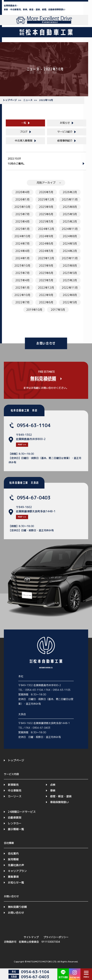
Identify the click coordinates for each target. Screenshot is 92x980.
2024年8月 (70, 236)
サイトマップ (31, 937)
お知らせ (65, 123)
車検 (53, 790)
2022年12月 (46, 288)
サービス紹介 (65, 132)
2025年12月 (46, 199)
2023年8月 (70, 266)
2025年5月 (70, 214)
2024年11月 (70, 229)
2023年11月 (70, 258)
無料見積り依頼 (17, 907)
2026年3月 (46, 192)
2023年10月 (22, 266)
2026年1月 (22, 199)
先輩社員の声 (16, 865)
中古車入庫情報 (24, 141)
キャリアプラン (17, 871)
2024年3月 (46, 251)
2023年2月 (70, 280)
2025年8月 (70, 207)
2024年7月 (22, 244)
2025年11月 (70, 199)
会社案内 (13, 853)
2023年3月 (46, 280)
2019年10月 (34, 310)
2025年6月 (46, 214)
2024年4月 (22, 251)
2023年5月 (70, 273)
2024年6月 (46, 244)
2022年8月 (70, 295)
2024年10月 (22, 236)
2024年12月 (46, 229)
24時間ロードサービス (22, 812)
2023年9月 (46, 266)
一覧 (24, 123)
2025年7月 (22, 214)
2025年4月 (22, 221)
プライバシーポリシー (56, 937)
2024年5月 (70, 244)
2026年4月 (22, 192)
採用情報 (13, 859)
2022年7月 (22, 302)
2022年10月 (46, 100)
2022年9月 (46, 295)
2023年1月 (22, 288)
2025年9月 (46, 207)
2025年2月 (70, 221)
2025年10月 (22, 207)
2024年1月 (22, 258)
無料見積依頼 (43, 379)
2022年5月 (70, 302)
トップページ (10, 100)
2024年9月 (46, 236)
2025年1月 (22, 229)
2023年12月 (46, 258)
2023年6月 (46, 273)
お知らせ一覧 (16, 882)
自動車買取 (15, 818)
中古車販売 (15, 790)
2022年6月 (46, 302)
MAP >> (22, 444)
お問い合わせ (16, 913)
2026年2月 (70, 192)
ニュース (28, 100)
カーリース (15, 796)
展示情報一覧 (16, 829)
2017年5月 (58, 310)
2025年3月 (46, 221)
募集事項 (13, 877)
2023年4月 (22, 280)
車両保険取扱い (59, 802)
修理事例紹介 (65, 141)
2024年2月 (70, 251)
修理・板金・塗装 (61, 796)
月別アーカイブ (46, 183)
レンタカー (15, 823)
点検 (53, 785)
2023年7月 (22, 273)
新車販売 (13, 785)
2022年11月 (70, 288)
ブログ (24, 132)
